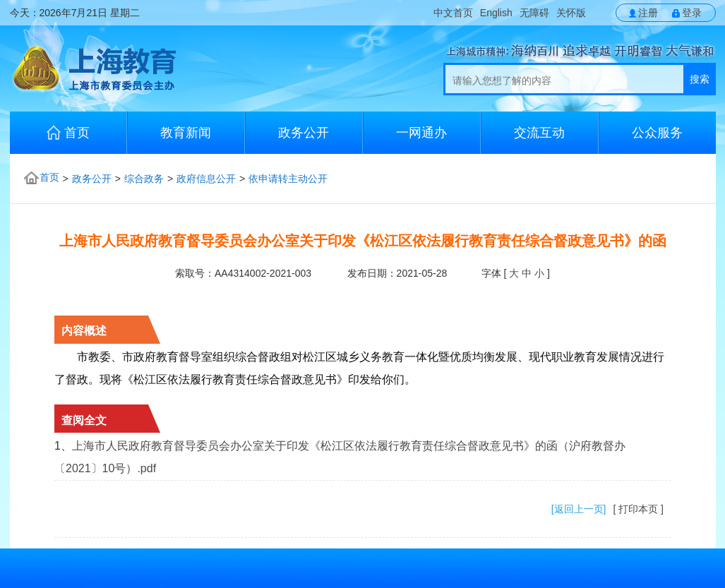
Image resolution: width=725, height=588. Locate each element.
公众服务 (657, 133)
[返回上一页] (579, 509)
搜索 (700, 79)
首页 (68, 132)
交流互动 (539, 133)
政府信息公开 (206, 179)
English (496, 13)
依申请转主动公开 (288, 179)
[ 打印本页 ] (638, 509)
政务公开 (304, 133)
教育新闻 (186, 133)
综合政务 (144, 179)
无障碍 (534, 13)
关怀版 (571, 13)
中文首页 (453, 13)
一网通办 (421, 133)
